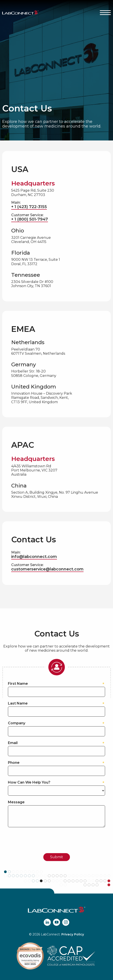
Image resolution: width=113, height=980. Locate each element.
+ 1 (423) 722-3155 (29, 207)
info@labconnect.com (34, 557)
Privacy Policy (73, 934)
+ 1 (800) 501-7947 (30, 219)
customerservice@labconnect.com (47, 569)
